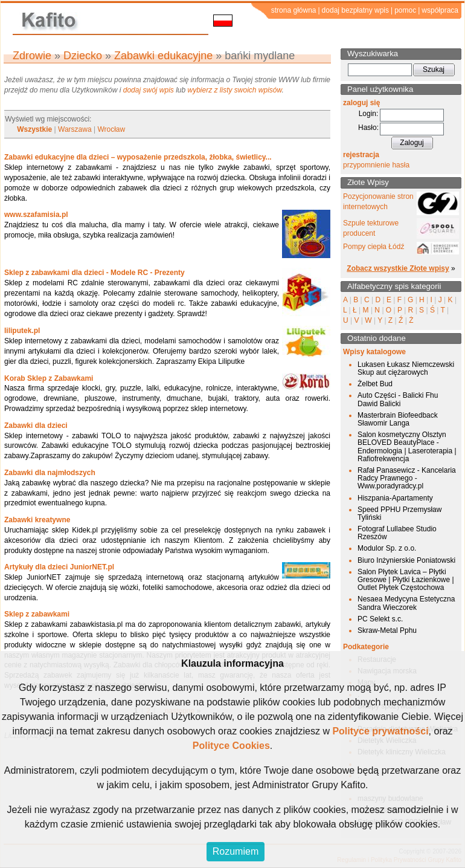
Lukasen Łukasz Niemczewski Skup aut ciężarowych (406, 368)
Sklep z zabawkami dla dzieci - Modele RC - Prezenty (95, 273)
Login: (369, 114)
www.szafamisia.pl (36, 215)
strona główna (294, 10)
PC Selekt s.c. (380, 619)
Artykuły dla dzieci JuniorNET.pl (59, 567)
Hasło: (368, 128)
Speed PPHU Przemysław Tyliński (399, 513)
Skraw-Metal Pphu (387, 630)
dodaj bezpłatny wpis (355, 10)
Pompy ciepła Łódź (374, 247)
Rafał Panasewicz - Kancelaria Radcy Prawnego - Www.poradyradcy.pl (407, 478)
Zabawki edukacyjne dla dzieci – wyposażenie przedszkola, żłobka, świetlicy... (138, 157)
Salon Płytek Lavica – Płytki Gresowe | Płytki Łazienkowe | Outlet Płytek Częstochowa (406, 580)
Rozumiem (236, 851)
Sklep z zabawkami (37, 614)
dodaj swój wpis (149, 90)
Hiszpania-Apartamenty (395, 498)
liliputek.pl (22, 331)
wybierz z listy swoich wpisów (235, 90)
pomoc (405, 10)
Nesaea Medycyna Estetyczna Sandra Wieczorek (406, 603)
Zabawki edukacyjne (163, 56)
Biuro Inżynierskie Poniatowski (406, 560)
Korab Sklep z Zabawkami (49, 378)
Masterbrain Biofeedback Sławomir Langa (398, 419)
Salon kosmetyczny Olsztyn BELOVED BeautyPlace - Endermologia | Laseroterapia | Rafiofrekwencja (407, 447)
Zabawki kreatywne (37, 520)
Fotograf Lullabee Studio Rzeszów (397, 533)
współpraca (440, 10)
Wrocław (111, 129)
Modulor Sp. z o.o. (387, 548)
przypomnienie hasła (376, 165)
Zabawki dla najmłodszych (50, 473)
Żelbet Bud (375, 384)
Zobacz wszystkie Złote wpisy (398, 268)
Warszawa (75, 129)
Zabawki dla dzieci (36, 426)
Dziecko (83, 56)
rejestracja (361, 155)
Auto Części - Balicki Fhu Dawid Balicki (398, 399)
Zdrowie (32, 56)
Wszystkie (34, 129)
